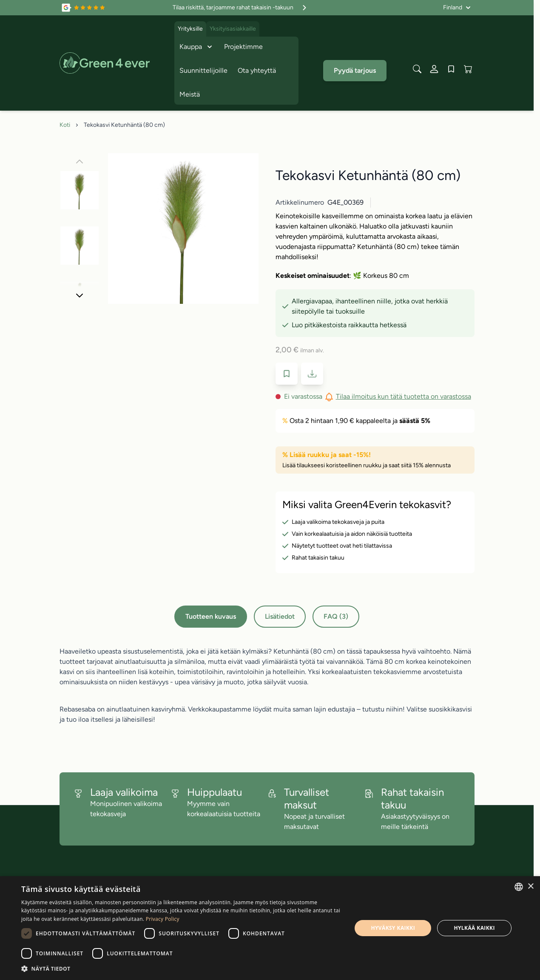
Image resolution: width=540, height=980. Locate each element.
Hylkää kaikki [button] (474, 928)
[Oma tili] (434, 69)
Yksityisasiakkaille (233, 29)
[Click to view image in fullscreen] (183, 229)
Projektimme (243, 47)
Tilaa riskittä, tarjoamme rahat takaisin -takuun (241, 8)
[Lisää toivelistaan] (287, 374)
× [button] (530, 887)
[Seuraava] (80, 295)
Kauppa (197, 47)
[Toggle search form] (417, 69)
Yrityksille (190, 29)
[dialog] (270, 928)
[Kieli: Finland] (457, 8)
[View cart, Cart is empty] (468, 69)
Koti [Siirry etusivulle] (65, 125)
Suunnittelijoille (203, 70)
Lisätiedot (280, 616)
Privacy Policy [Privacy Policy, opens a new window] (163, 919)
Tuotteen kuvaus (211, 616)
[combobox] (519, 887)
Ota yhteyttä (257, 70)
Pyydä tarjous (355, 70)
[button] (182, 969)
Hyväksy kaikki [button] (393, 928)
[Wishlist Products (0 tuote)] (451, 69)
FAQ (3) (336, 616)
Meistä (190, 94)
